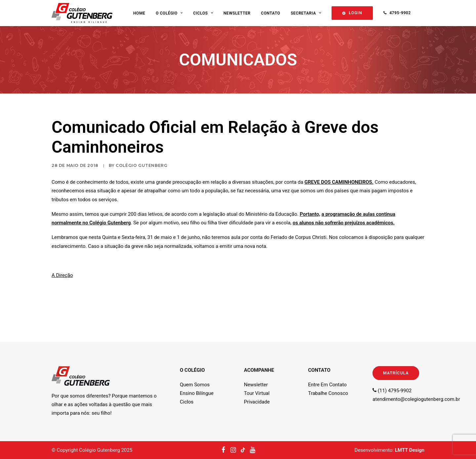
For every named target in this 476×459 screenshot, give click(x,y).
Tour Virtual (257, 393)
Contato (270, 13)
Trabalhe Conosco (328, 393)
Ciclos (203, 13)
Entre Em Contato (327, 385)
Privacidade (257, 402)
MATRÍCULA (396, 373)
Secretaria (306, 13)
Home (139, 13)
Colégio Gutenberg (141, 165)
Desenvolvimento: (390, 450)
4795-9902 (400, 13)
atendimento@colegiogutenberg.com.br (416, 399)
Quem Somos (195, 385)
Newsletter (237, 13)
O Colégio (169, 13)
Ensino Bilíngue (197, 393)
